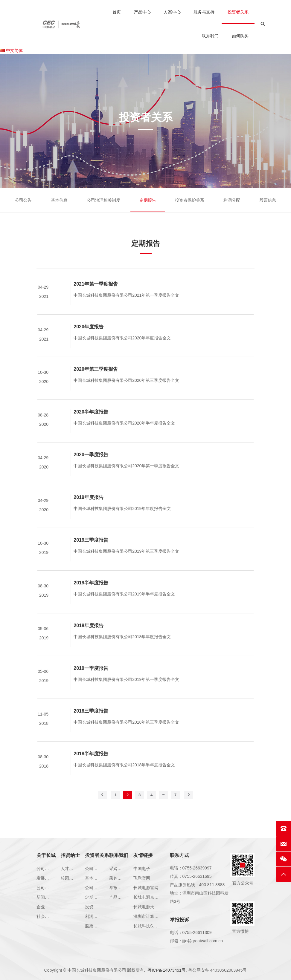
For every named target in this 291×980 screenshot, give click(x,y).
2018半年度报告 (91, 763)
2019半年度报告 (91, 592)
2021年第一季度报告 (96, 293)
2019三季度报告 (91, 549)
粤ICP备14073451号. (167, 970)
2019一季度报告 (91, 677)
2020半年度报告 (91, 421)
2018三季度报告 (91, 720)
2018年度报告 (89, 634)
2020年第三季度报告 (96, 378)
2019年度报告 (89, 506)
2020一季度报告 (91, 464)
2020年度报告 (89, 335)
